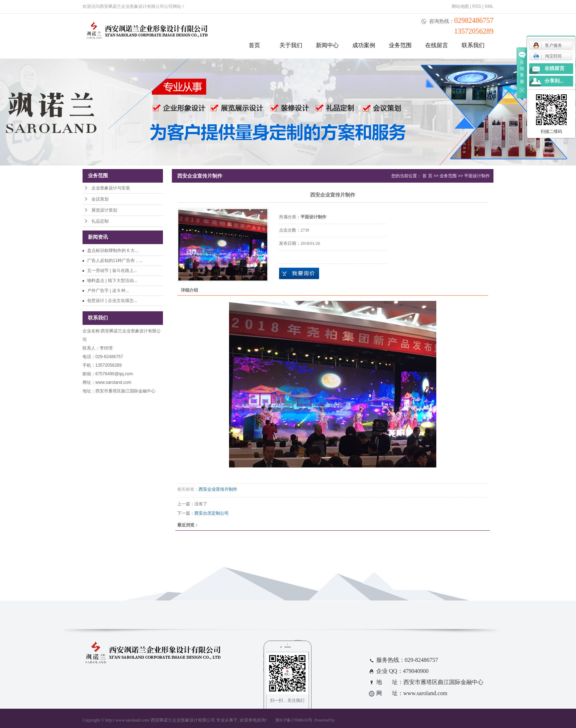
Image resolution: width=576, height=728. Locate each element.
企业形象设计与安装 (111, 188)
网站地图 (460, 6)
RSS (477, 6)
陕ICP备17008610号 (294, 720)
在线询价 (299, 273)
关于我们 (291, 45)
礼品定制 (100, 221)
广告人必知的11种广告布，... (115, 261)
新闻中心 (327, 45)
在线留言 (437, 45)
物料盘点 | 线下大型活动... (112, 281)
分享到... (554, 81)
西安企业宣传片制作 (218, 489)
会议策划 (100, 199)
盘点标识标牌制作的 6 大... (113, 251)
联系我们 (473, 45)
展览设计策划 (104, 210)
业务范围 (400, 45)
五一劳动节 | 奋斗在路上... (112, 271)
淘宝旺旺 (548, 56)
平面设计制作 (477, 176)
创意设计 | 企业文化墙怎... (112, 301)
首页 (254, 45)
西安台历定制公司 (212, 513)
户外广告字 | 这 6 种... (108, 291)
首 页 (427, 176)
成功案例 (364, 45)
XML (489, 6)
